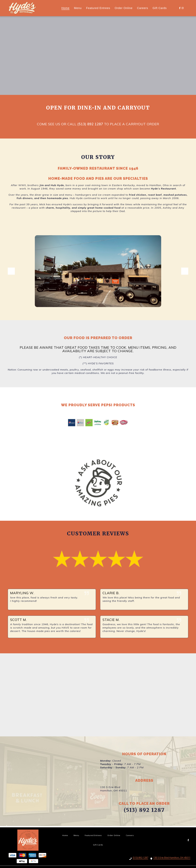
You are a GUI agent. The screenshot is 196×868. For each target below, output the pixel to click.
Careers (131, 835)
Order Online (115, 835)
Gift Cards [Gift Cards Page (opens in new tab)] (160, 8)
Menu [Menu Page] (78, 8)
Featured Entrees (94, 835)
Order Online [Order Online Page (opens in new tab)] (124, 8)
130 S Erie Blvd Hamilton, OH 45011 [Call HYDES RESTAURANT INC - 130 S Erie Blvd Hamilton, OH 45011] (172, 858)
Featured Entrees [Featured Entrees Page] (98, 8)
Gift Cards (99, 844)
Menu (77, 835)
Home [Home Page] (65, 8)
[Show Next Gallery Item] (185, 272)
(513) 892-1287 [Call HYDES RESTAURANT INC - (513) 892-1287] (140, 858)
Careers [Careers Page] (143, 8)
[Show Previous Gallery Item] (11, 272)
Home (66, 835)
